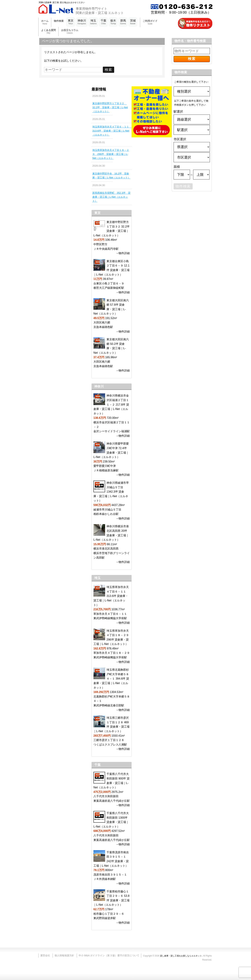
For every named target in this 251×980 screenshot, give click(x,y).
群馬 (123, 22)
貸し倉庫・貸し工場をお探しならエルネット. (181, 956)
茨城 (133, 22)
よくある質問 (48, 32)
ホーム (45, 22)
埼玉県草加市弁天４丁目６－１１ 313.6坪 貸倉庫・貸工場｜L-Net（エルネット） (112, 131)
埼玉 (93, 22)
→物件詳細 (123, 253)
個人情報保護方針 (64, 955)
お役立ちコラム (70, 32)
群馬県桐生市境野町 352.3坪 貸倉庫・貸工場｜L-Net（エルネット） (111, 197)
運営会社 (45, 955)
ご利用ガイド (150, 22)
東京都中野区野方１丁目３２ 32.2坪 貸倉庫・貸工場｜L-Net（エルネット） (110, 107)
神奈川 (82, 22)
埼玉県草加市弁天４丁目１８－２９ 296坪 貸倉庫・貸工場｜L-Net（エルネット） (111, 154)
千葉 (103, 22)
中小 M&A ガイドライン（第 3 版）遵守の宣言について (109, 955)
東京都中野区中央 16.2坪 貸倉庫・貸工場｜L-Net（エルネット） (111, 176)
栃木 (113, 22)
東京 (71, 22)
